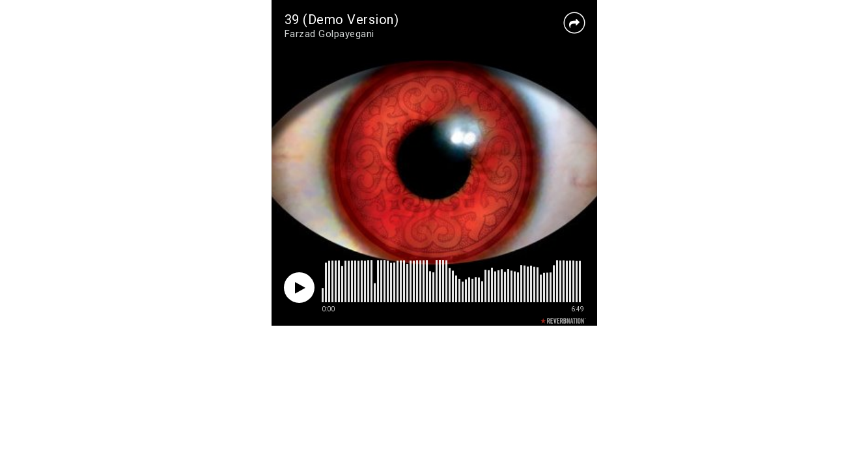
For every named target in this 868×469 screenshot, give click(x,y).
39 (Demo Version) (342, 20)
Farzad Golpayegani (329, 34)
